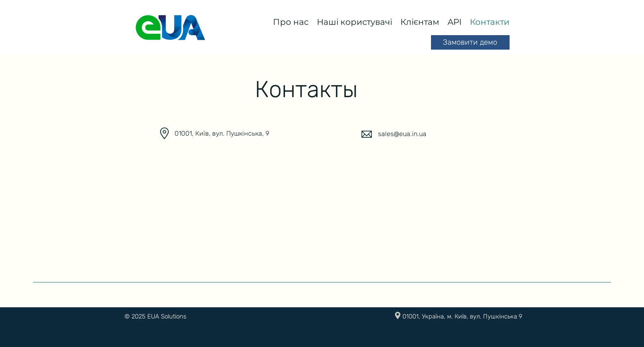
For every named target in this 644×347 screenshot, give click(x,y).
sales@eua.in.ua (402, 134)
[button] (291, 22)
